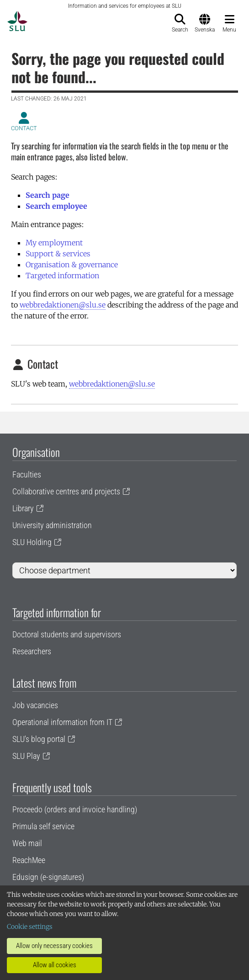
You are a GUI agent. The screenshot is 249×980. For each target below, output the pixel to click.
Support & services (58, 254)
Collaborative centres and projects (66, 491)
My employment (54, 243)
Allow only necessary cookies (54, 946)
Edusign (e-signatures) (48, 877)
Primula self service (43, 826)
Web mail (27, 843)
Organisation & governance (72, 265)
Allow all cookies (55, 965)
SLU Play (26, 756)
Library (23, 508)
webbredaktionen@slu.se (63, 305)
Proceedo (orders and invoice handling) (75, 809)
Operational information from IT (62, 722)
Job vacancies (35, 705)
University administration (52, 525)
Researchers (32, 651)
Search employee (56, 206)
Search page (48, 195)
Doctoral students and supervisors (67, 634)
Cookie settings (30, 927)
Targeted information (62, 275)
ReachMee (29, 860)
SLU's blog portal (39, 739)
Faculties (27, 474)
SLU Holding (32, 542)
